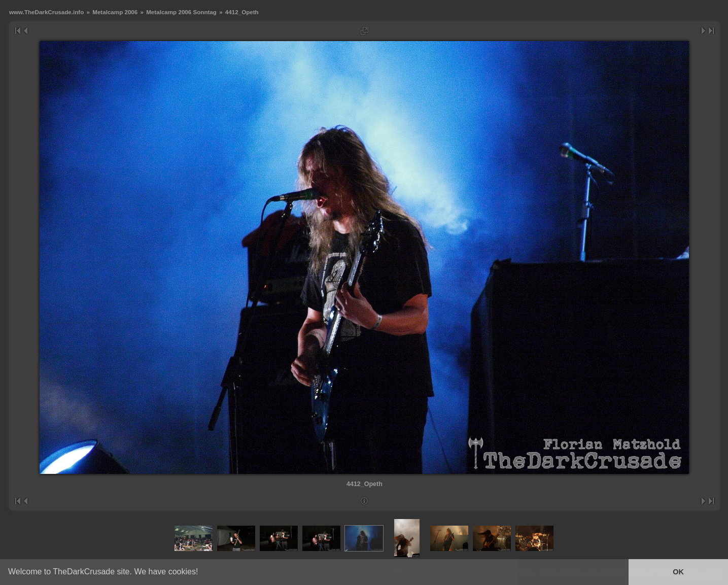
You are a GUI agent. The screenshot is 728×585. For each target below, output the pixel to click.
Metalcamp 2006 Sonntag (181, 12)
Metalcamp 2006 (115, 12)
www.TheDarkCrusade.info (46, 12)
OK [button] (678, 572)
